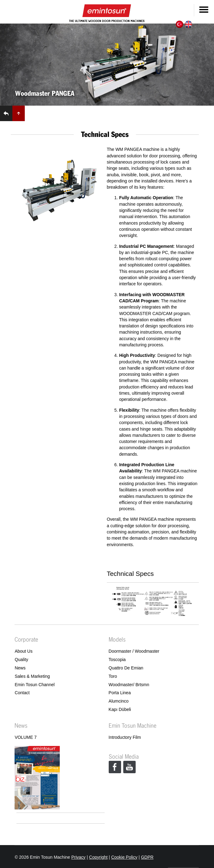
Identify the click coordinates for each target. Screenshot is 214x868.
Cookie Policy (124, 857)
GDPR (147, 857)
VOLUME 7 (26, 737)
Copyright (98, 857)
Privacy (78, 857)
